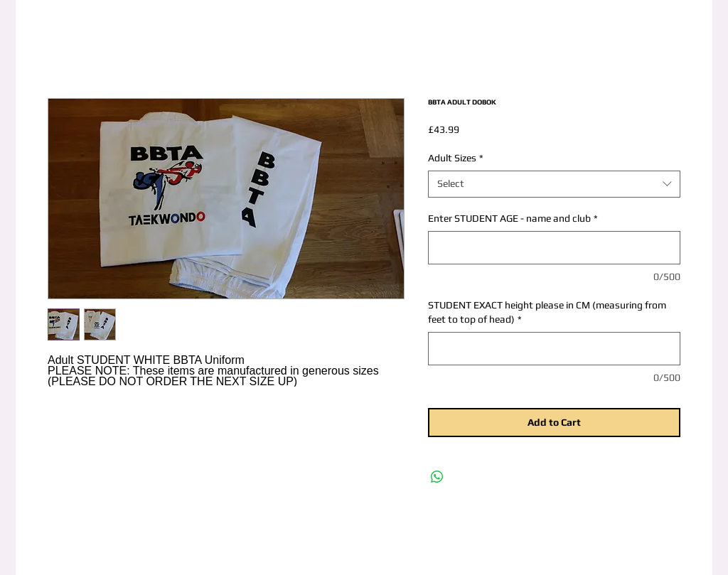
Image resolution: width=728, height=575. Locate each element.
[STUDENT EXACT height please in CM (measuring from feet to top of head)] (554, 349)
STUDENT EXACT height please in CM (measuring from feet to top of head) (547, 312)
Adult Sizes (456, 158)
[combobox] (554, 184)
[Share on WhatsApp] (437, 477)
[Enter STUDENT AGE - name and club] (554, 248)
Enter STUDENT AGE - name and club (513, 218)
